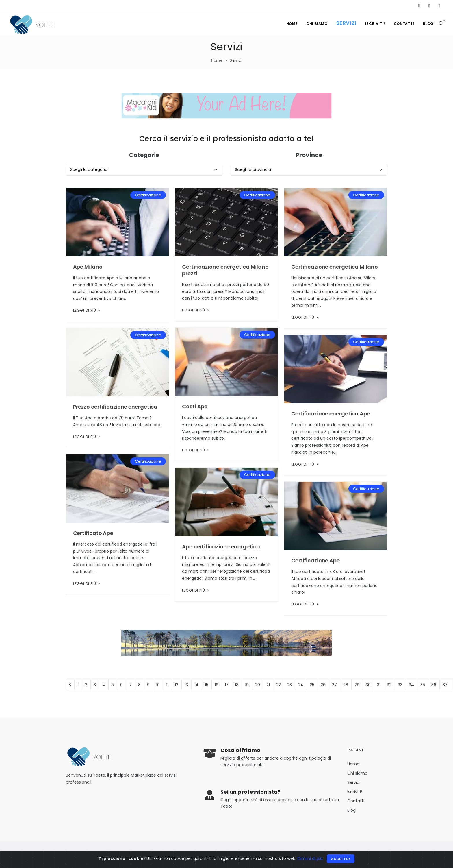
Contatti (404, 24)
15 (207, 685)
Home (292, 24)
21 (268, 685)
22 (279, 685)
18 (237, 685)
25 (312, 685)
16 (217, 685)
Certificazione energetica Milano (335, 267)
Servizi (346, 23)
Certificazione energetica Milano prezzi (225, 270)
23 (289, 685)
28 (346, 685)
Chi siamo (317, 24)
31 (379, 685)
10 (158, 685)
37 (445, 685)
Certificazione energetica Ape (331, 414)
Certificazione (148, 195)
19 (247, 685)
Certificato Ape (93, 533)
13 (186, 685)
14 (196, 685)
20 (258, 685)
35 (423, 685)
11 (167, 685)
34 (411, 685)
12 (177, 685)
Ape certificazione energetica (221, 547)
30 (368, 685)
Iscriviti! (375, 24)
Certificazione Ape (315, 560)
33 (400, 685)
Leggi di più (87, 310)
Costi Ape (195, 406)
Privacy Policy (266, 855)
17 (227, 685)
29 (357, 685)
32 (389, 685)
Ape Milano (88, 267)
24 (301, 685)
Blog (428, 24)
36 (434, 685)
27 (334, 685)
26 (323, 685)
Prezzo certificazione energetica (115, 407)
